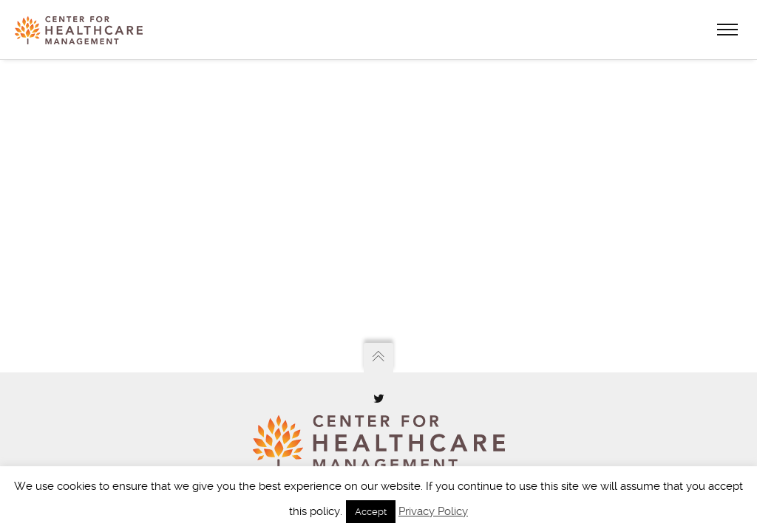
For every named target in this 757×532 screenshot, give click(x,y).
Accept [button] (371, 512)
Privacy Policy (433, 511)
